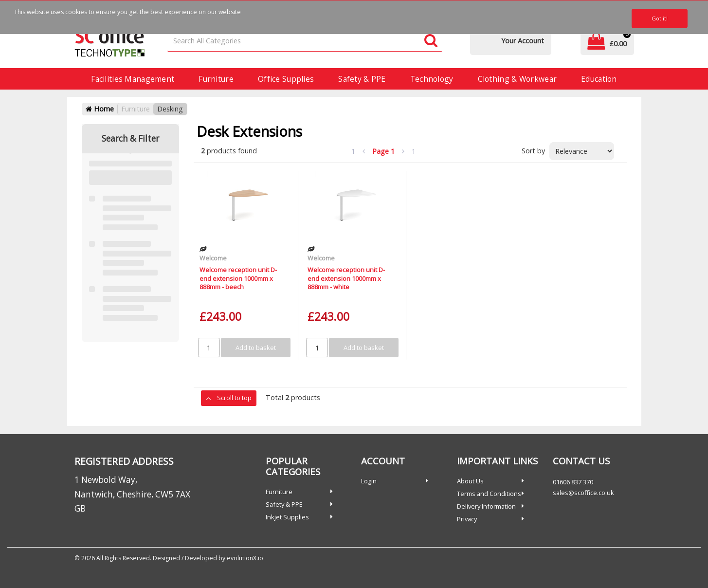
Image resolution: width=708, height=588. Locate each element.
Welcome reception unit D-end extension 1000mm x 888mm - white (346, 278)
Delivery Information (486, 506)
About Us (470, 481)
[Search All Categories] (305, 41)
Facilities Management (133, 79)
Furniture (216, 79)
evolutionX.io (245, 558)
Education (599, 79)
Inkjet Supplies (287, 517)
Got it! (660, 18)
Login (369, 481)
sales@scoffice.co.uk (583, 493)
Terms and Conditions (489, 494)
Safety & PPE (362, 79)
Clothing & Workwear (517, 79)
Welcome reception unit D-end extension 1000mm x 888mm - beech (238, 278)
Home (100, 109)
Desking (170, 109)
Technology (432, 79)
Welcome (213, 258)
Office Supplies (286, 79)
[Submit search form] (431, 41)
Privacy (467, 519)
